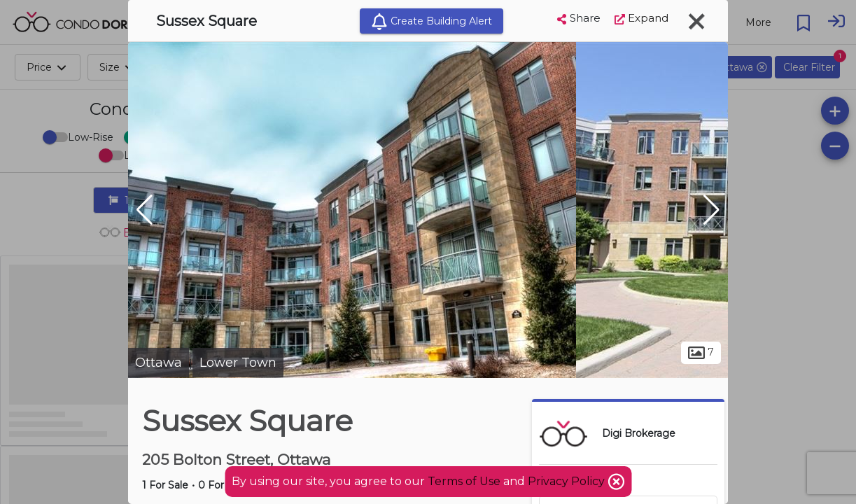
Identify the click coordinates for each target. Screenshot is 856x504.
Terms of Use (464, 481)
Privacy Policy (568, 481)
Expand (641, 18)
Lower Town (238, 363)
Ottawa (159, 363)
